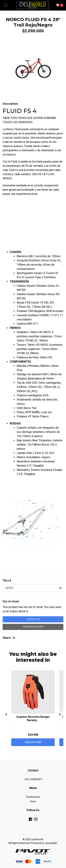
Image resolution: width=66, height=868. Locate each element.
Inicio (33, 801)
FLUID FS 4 (20, 111)
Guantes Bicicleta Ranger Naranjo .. (33, 719)
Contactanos (33, 797)
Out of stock (11, 601)
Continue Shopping (33, 627)
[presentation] (6, 714)
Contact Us (33, 619)
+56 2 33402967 (33, 779)
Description (10, 104)
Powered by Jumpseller (44, 843)
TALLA (7, 581)
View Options (33, 742)
